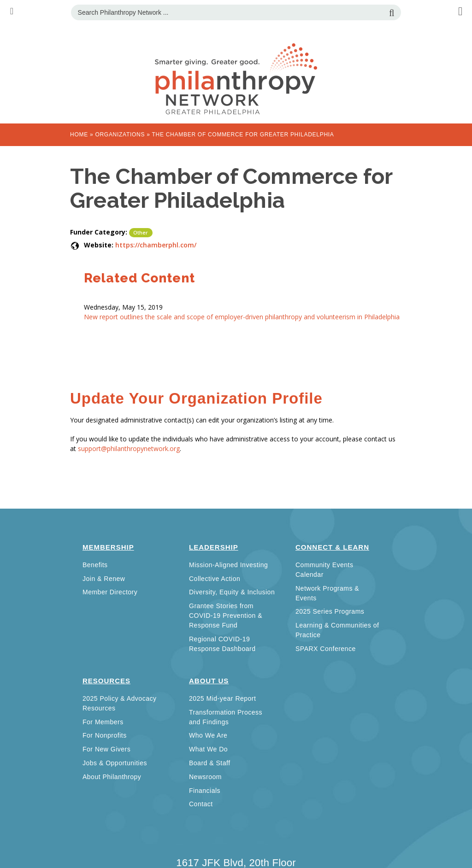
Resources (106, 681)
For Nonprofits (105, 735)
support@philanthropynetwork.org (129, 449)
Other (141, 232)
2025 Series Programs (330, 611)
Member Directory (110, 592)
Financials (205, 791)
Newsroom (205, 777)
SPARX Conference (326, 649)
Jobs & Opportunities (115, 763)
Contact (201, 804)
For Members (103, 722)
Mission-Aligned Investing (228, 565)
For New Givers (106, 749)
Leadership (214, 547)
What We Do (208, 749)
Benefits (95, 565)
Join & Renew (104, 579)
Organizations (120, 135)
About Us (209, 681)
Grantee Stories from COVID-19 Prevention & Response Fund (226, 616)
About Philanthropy (112, 777)
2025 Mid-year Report (222, 698)
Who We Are (208, 735)
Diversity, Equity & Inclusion (232, 592)
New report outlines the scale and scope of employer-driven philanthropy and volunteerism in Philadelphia (242, 317)
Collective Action (215, 579)
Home (79, 135)
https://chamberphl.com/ (156, 245)
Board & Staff (210, 763)
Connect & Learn (332, 547)
